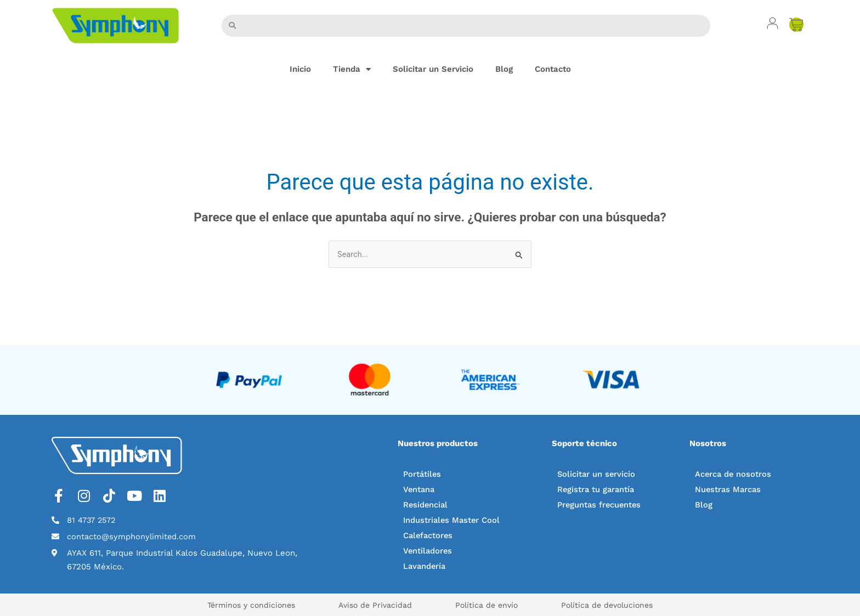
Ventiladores (428, 551)
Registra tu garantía (597, 490)
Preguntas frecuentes (600, 505)
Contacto (553, 69)
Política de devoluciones (621, 605)
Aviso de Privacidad (371, 605)
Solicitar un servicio (597, 475)
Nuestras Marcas (729, 490)
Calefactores (429, 536)
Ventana (420, 490)
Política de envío (491, 605)
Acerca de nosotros (734, 475)
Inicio (300, 69)
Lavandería (425, 567)
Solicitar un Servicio (433, 69)
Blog (504, 69)
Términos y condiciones (237, 605)
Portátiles (423, 475)
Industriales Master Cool (453, 521)
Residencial (426, 505)
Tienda (352, 69)
